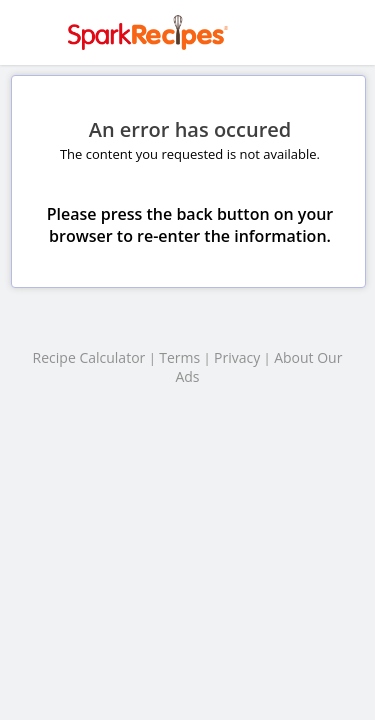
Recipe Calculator (89, 357)
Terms (179, 357)
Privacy (237, 357)
